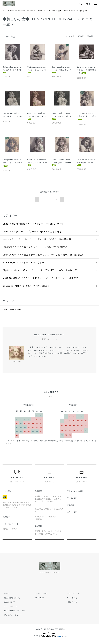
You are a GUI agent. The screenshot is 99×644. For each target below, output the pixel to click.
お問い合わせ (71, 605)
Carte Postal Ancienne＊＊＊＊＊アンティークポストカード (31, 11)
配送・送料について (11, 601)
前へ (37, 202)
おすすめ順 (70, 39)
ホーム (5, 11)
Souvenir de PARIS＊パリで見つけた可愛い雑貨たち (29, 288)
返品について (8, 605)
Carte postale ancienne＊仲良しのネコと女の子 (37, 165)
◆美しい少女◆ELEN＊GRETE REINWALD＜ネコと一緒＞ (23, 13)
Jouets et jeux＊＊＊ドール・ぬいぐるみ (23, 265)
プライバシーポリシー (11, 618)
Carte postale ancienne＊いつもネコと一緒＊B (37, 119)
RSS (36, 601)
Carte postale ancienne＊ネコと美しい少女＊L (12, 72)
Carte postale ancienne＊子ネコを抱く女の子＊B (87, 119)
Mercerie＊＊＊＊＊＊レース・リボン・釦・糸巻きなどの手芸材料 (37, 241)
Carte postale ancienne (14, 313)
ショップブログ (40, 597)
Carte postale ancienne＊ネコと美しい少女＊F (62, 72)
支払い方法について (11, 610)
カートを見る (71, 601)
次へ (62, 202)
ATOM (41, 601)
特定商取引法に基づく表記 (13, 614)
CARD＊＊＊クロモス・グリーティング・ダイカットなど (32, 234)
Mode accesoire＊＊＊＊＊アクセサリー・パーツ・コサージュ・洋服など (40, 280)
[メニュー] (95, 4)
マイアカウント (71, 597)
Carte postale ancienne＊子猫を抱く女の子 (86, 165)
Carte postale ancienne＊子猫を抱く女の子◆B (62, 165)
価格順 (81, 39)
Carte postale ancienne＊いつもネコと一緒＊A (62, 119)
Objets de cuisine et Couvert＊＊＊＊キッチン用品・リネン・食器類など (40, 272)
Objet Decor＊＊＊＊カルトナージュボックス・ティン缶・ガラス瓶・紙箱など (43, 257)
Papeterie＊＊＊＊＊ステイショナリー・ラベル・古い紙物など (35, 249)
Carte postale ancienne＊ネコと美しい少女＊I (36, 72)
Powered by (49, 638)
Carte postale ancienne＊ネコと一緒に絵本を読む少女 (87, 73)
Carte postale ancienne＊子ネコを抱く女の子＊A (12, 165)
